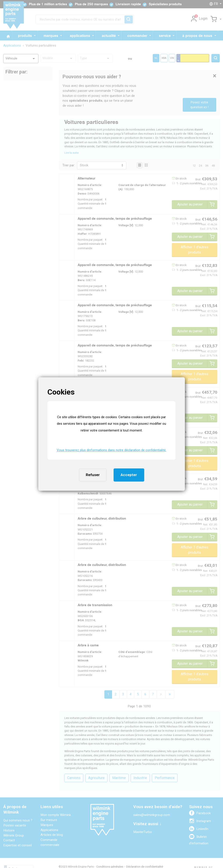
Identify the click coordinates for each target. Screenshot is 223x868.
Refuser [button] (93, 475)
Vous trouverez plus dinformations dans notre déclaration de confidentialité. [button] (111, 450)
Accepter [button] (129, 475)
